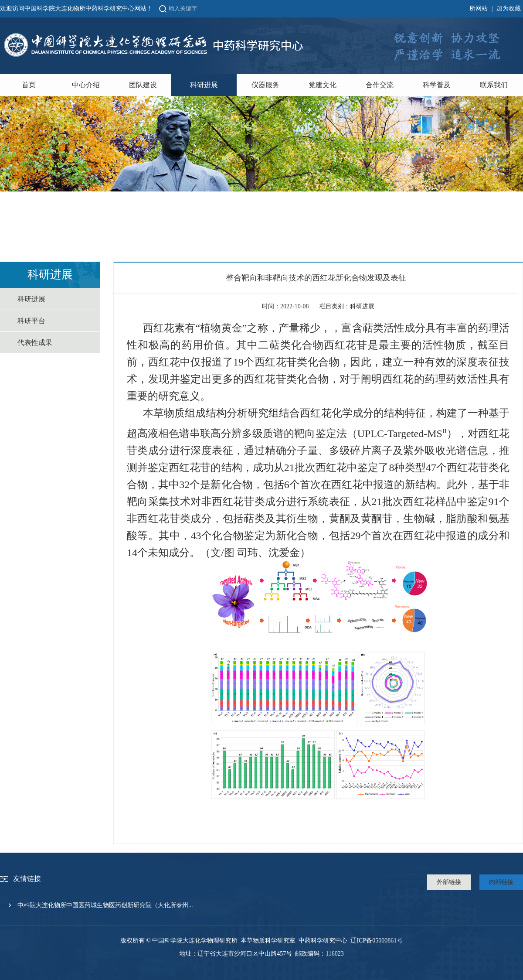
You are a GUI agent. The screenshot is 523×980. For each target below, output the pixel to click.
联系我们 (494, 85)
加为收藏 (509, 9)
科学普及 (437, 85)
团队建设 (143, 85)
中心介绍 (86, 85)
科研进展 (204, 85)
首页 (29, 85)
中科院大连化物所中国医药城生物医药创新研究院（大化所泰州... (105, 905)
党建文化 (323, 85)
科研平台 (31, 321)
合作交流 (380, 85)
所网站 (479, 9)
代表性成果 (35, 343)
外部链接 (449, 882)
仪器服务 (265, 85)
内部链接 (501, 882)
